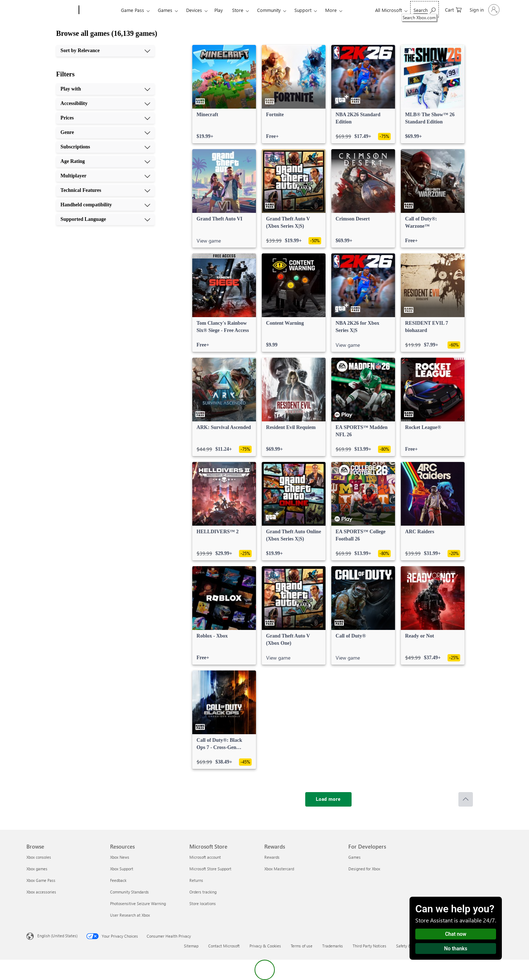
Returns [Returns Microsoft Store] (196, 880)
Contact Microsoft (224, 946)
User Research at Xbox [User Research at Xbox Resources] (130, 915)
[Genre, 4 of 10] (105, 133)
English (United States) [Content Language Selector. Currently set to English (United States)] (57, 936)
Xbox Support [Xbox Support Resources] (122, 869)
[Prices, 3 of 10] (105, 118)
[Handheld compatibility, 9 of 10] (105, 205)
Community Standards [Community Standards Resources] (129, 892)
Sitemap (191, 946)
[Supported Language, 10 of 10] (105, 219)
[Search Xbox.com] (425, 9)
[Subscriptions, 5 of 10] (105, 147)
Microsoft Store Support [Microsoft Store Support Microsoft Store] (210, 869)
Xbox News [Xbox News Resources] (120, 857)
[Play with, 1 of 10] (105, 89)
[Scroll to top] (466, 799)
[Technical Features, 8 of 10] (105, 190)
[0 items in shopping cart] (453, 9)
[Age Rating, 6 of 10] (105, 161)
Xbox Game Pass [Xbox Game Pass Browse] (41, 880)
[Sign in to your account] (484, 10)
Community (269, 10)
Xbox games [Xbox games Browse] (37, 869)
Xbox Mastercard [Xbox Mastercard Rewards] (279, 869)
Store (238, 10)
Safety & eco (407, 946)
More (331, 10)
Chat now (456, 934)
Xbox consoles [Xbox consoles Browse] (39, 857)
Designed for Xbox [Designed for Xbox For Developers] (364, 869)
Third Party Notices (370, 946)
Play (219, 10)
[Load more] (328, 799)
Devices (194, 10)
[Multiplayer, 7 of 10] (105, 176)
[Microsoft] (51, 10)
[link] (224, 94)
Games (165, 10)
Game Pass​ (133, 10)
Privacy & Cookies (265, 946)
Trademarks (333, 946)
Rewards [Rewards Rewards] (272, 857)
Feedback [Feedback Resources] (118, 880)
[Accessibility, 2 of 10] (105, 104)
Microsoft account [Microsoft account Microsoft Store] (205, 857)
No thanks (456, 949)
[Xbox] (99, 10)
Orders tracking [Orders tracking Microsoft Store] (203, 892)
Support (303, 10)
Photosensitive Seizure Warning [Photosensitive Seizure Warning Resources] (138, 903)
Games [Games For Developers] (354, 857)
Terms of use (302, 946)
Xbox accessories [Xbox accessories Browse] (41, 892)
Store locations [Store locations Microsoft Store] (203, 903)
